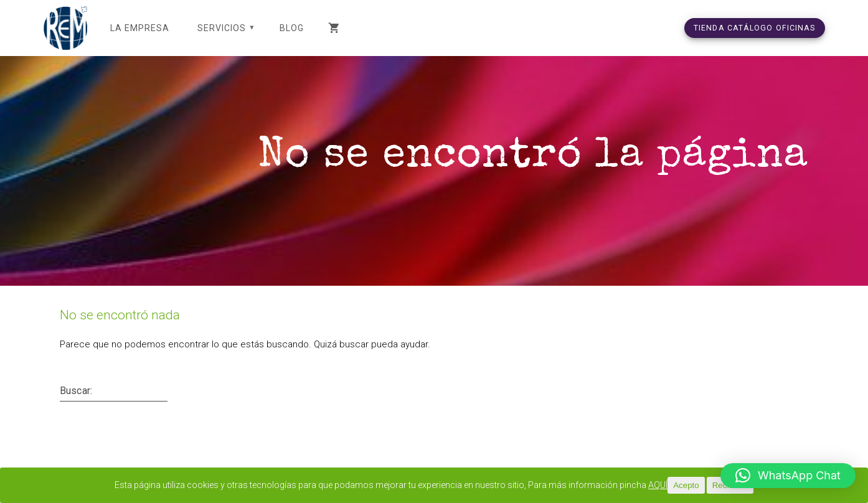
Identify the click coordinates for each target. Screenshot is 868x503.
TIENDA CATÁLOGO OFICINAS (755, 28)
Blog (292, 28)
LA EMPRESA (140, 28)
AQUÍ (676, 486)
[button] (788, 476)
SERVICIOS (222, 28)
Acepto (705, 485)
